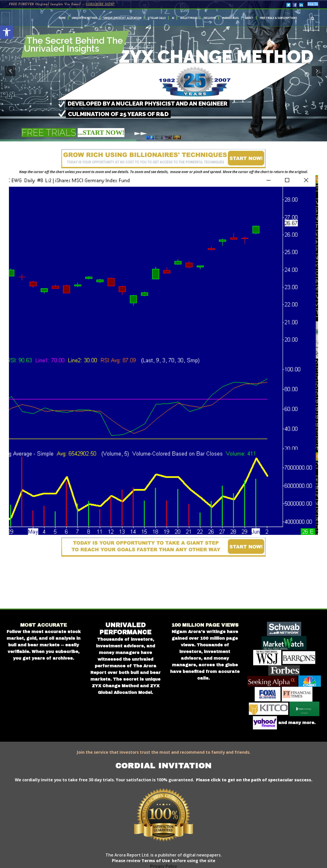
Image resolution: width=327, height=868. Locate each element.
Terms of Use (155, 861)
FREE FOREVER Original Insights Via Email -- (62, 4)
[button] (7, 32)
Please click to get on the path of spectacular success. (254, 780)
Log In (313, 4)
